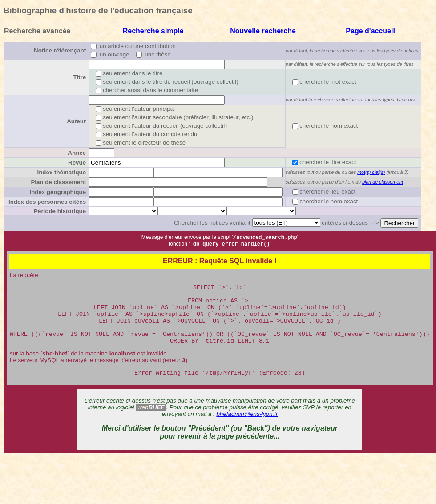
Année (77, 153)
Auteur (76, 121)
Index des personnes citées (47, 202)
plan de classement (383, 182)
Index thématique (61, 172)
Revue (77, 163)
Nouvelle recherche (263, 31)
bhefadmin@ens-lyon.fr (247, 429)
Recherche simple (153, 31)
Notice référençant (60, 50)
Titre (79, 77)
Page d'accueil (370, 31)
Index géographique (58, 192)
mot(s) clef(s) (371, 172)
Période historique (60, 211)
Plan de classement (58, 182)
